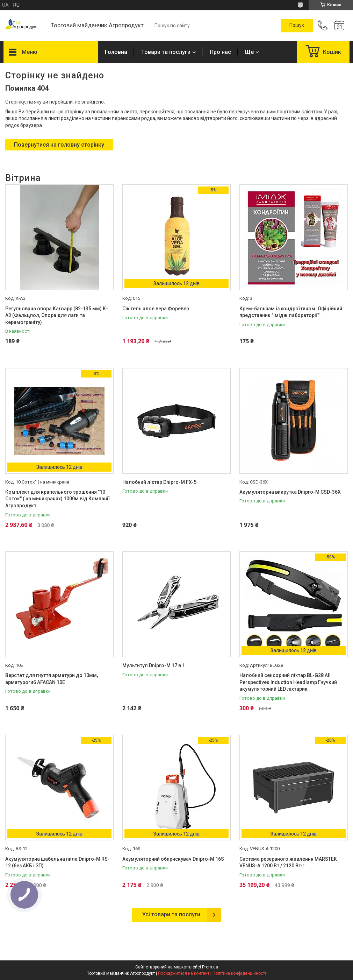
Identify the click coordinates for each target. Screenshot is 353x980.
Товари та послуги (166, 52)
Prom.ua (210, 967)
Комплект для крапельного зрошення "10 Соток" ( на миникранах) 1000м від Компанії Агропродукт (58, 499)
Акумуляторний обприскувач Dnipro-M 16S (173, 859)
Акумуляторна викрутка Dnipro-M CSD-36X (290, 492)
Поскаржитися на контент (184, 973)
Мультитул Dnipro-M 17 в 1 (154, 665)
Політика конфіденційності (239, 973)
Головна (116, 52)
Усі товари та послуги (171, 914)
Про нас (220, 52)
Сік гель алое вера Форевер (156, 309)
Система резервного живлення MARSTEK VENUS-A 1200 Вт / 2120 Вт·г (288, 862)
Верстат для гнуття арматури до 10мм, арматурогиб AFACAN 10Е (52, 679)
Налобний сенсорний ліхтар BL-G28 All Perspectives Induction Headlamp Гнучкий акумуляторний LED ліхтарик (288, 682)
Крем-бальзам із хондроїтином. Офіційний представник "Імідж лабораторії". (291, 312)
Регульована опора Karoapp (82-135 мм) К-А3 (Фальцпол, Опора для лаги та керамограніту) (57, 315)
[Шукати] (297, 26)
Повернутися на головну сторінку (59, 145)
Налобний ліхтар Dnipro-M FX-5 (159, 482)
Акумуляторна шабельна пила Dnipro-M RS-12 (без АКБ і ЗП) (57, 862)
